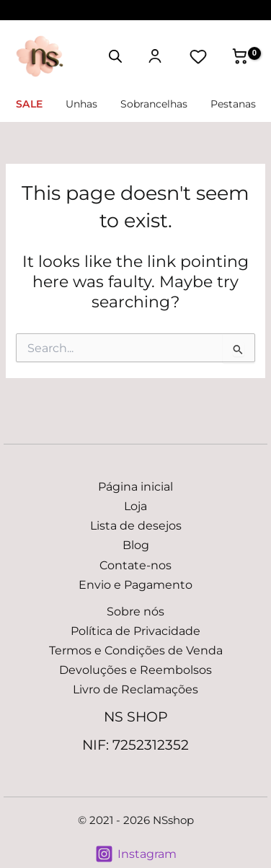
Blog (136, 545)
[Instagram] (135, 854)
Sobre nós (135, 611)
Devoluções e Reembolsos (135, 670)
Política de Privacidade (135, 631)
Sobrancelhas (154, 104)
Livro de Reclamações (135, 689)
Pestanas (233, 104)
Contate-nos (135, 565)
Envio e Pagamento (135, 584)
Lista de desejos (136, 525)
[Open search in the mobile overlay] (115, 55)
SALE (29, 104)
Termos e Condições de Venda (136, 650)
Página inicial (135, 486)
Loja (135, 506)
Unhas (81, 104)
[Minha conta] (155, 56)
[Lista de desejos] (198, 56)
